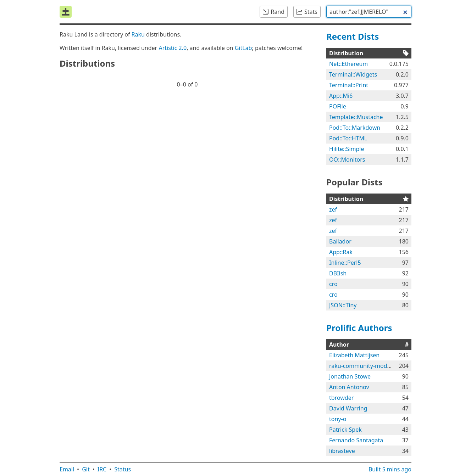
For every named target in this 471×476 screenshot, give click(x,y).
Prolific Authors (359, 328)
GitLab (243, 48)
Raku (138, 34)
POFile (338, 106)
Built (390, 469)
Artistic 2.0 (173, 48)
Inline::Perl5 (345, 263)
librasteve (342, 451)
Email (67, 469)
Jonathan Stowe (350, 376)
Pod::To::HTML (348, 138)
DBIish (338, 273)
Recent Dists (353, 36)
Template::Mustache (356, 117)
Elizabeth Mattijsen (354, 355)
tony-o (338, 419)
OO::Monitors (347, 159)
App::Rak (341, 252)
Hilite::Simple (347, 149)
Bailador (340, 241)
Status (123, 469)
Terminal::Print (349, 85)
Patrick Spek (345, 430)
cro (333, 284)
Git (86, 469)
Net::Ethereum (348, 64)
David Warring (348, 408)
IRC (102, 469)
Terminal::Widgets (353, 74)
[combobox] (369, 12)
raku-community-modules (364, 366)
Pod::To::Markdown (355, 128)
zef (333, 209)
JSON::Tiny (343, 305)
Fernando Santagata (356, 440)
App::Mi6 (341, 96)
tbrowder (341, 398)
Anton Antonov (349, 387)
